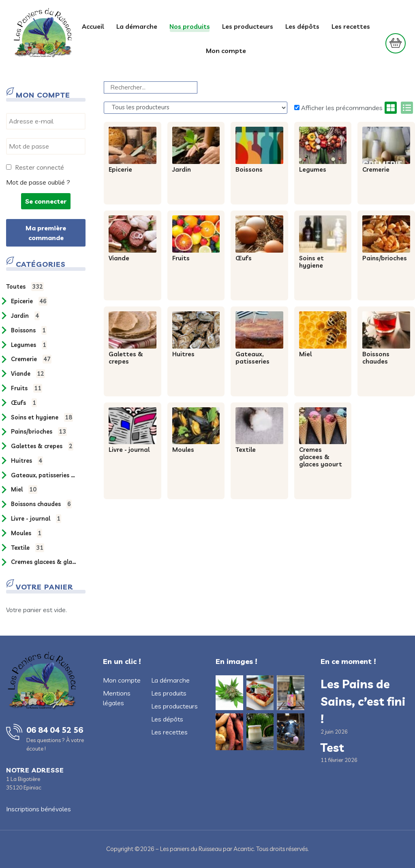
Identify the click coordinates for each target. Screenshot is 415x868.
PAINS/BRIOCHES (39, 432)
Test (332, 747)
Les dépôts (302, 26)
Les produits (169, 693)
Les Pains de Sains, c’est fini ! (363, 701)
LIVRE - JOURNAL (36, 519)
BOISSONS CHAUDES (41, 504)
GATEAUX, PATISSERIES (45, 475)
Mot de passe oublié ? (38, 182)
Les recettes (351, 26)
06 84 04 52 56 (55, 730)
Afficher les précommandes (338, 108)
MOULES (27, 533)
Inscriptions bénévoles (39, 809)
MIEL (24, 489)
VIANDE (28, 374)
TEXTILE (28, 548)
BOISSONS (29, 330)
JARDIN (25, 316)
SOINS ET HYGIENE (42, 417)
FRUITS (27, 388)
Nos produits (190, 26)
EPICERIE (29, 301)
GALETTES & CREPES (42, 446)
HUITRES (27, 461)
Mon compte (226, 51)
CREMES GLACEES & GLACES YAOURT (45, 562)
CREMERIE (31, 359)
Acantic (244, 849)
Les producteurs (248, 26)
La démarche (137, 26)
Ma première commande (46, 233)
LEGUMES (29, 345)
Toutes (25, 287)
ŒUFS (24, 403)
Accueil (93, 26)
